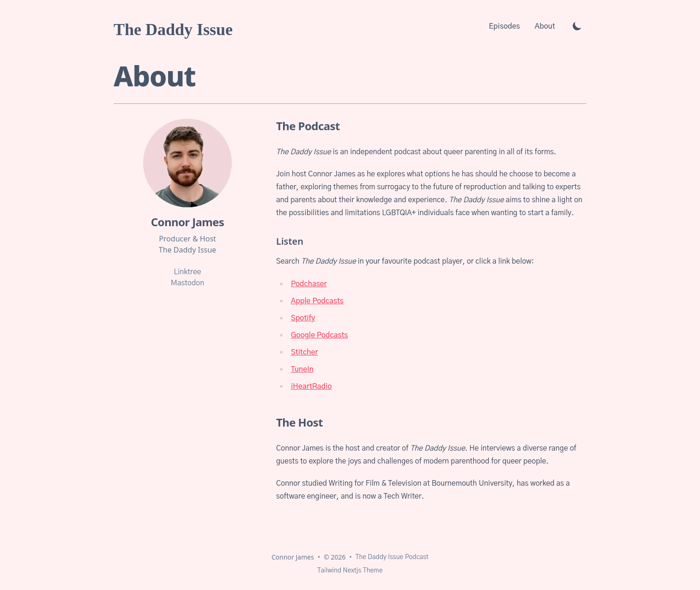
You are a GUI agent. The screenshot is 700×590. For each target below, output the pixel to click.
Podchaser (309, 284)
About (545, 26)
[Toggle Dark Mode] (577, 26)
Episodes (504, 26)
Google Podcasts (320, 335)
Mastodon (187, 283)
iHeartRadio (311, 386)
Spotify (303, 318)
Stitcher (304, 352)
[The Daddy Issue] (173, 26)
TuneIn (302, 369)
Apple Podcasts (317, 301)
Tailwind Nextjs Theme (350, 571)
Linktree (187, 272)
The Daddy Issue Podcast (392, 557)
